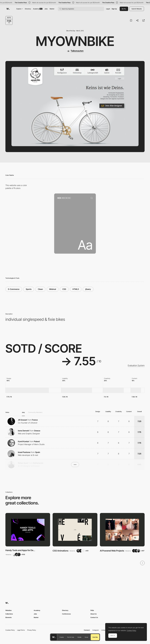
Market (52, 9)
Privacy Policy (32, 630)
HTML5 (76, 289)
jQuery (88, 289)
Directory (28, 9)
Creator (62, 637)
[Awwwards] (8, 9)
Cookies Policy (10, 630)
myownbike (75, 41)
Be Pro (124, 9)
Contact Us (94, 617)
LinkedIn (104, 630)
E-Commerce (14, 289)
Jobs (46, 9)
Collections (9, 614)
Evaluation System (136, 365)
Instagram (96, 630)
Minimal (53, 289)
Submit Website (137, 9)
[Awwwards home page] (54, 637)
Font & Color (71, 637)
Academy (38, 9)
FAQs (92, 610)
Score (86, 637)
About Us (93, 614)
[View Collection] (28, 530)
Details (79, 637)
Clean (40, 289)
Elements (8, 617)
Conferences (66, 614)
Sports (29, 289)
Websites (8, 610)
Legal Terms (21, 630)
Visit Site (95, 637)
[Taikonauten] (75, 51)
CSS (64, 289)
